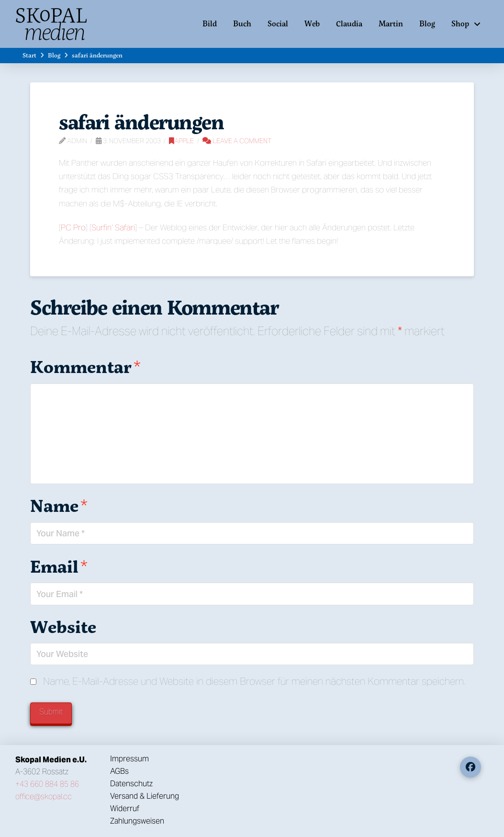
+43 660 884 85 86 (47, 784)
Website (63, 627)
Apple (181, 141)
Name (59, 505)
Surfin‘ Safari (113, 227)
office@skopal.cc (44, 797)
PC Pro (73, 227)
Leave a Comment (237, 141)
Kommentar (85, 367)
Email (59, 566)
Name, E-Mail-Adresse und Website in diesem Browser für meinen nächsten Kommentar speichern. (254, 681)
